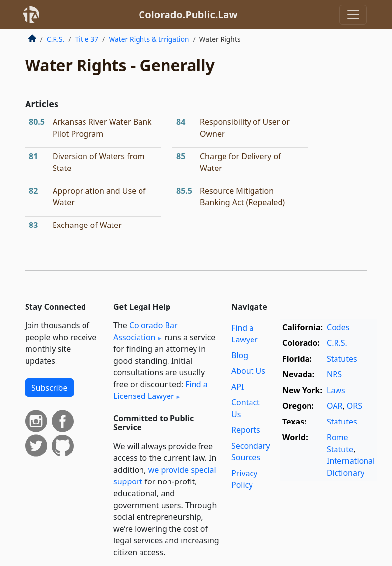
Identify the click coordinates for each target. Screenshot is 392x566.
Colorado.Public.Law (188, 14)
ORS (354, 406)
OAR (335, 406)
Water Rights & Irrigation (149, 39)
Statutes (342, 359)
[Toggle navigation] (353, 15)
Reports (246, 430)
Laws (336, 390)
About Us (248, 371)
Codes (338, 327)
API (238, 387)
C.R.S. (56, 39)
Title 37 (87, 39)
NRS (334, 374)
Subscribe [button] (49, 388)
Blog (240, 355)
